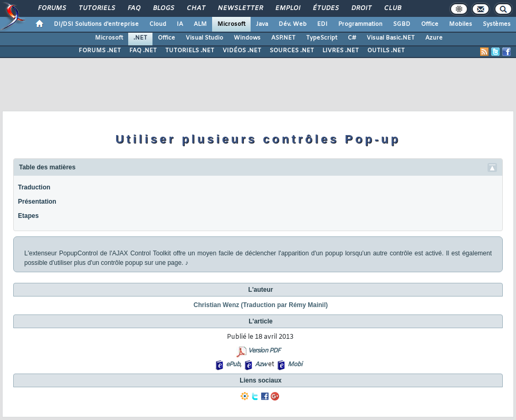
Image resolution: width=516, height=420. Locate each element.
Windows (247, 38)
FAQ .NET (143, 51)
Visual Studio (204, 38)
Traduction (34, 187)
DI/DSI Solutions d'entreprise (96, 24)
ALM (200, 24)
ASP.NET (283, 38)
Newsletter (240, 8)
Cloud (158, 24)
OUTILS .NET (386, 51)
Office (430, 24)
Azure (434, 38)
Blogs (163, 8)
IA (180, 24)
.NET (140, 38)
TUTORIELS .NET (190, 51)
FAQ (133, 8)
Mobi (295, 365)
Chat (195, 8)
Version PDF (264, 351)
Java (262, 24)
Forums (51, 8)
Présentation (37, 202)
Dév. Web (293, 24)
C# (352, 38)
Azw (261, 365)
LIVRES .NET (341, 51)
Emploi (287, 8)
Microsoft (231, 24)
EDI (322, 24)
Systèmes (497, 24)
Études (325, 8)
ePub (233, 365)
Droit (361, 8)
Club (392, 8)
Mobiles (461, 24)
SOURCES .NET (292, 51)
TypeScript (322, 38)
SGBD (402, 24)
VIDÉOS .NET (242, 51)
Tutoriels (96, 8)
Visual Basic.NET (391, 38)
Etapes (28, 216)
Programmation (360, 24)
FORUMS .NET (100, 51)
